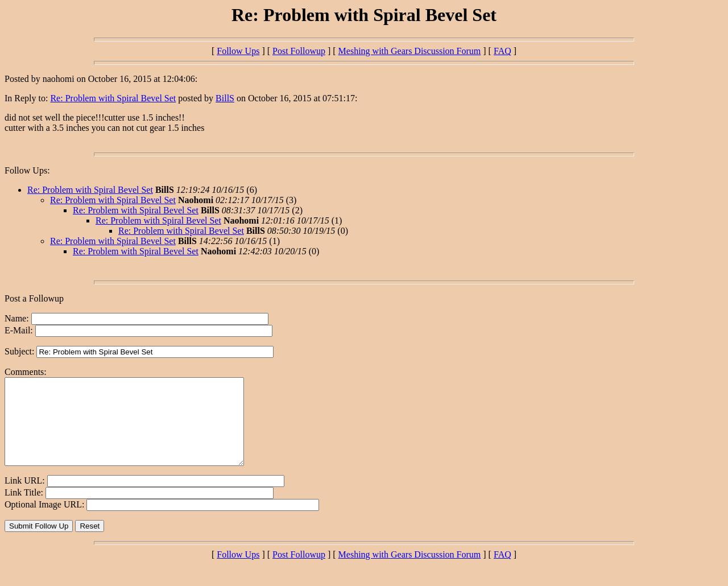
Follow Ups (238, 51)
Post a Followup (34, 298)
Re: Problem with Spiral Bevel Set (113, 98)
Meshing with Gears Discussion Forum (410, 51)
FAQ (502, 51)
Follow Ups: (27, 170)
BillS (225, 98)
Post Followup (299, 51)
